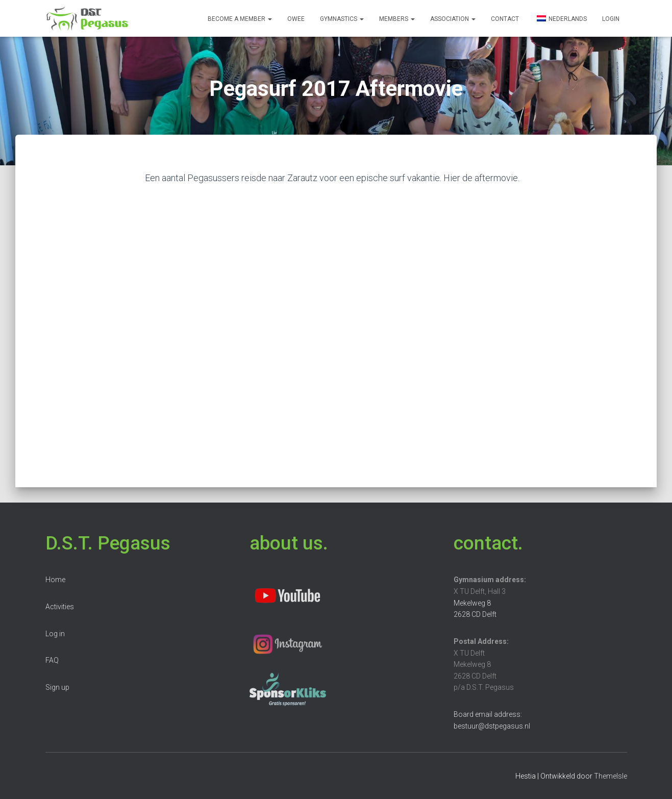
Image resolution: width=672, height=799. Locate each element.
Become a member (240, 19)
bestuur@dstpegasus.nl (492, 726)
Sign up (57, 687)
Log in (55, 634)
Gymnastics (342, 19)
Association (453, 19)
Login (611, 19)
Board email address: (488, 714)
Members (397, 19)
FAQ (52, 660)
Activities (60, 607)
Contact (505, 19)
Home (55, 580)
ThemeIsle (611, 776)
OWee (296, 19)
